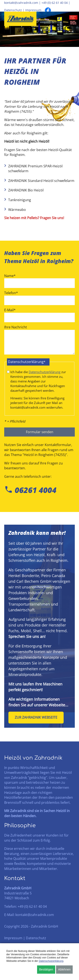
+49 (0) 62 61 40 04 (55, 3)
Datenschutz (13, 10)
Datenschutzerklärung (45, 372)
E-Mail (10, 310)
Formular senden (40, 432)
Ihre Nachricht (16, 327)
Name (10, 276)
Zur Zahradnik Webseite (36, 717)
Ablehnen (64, 969)
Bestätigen (46, 969)
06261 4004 (30, 490)
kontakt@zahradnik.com (21, 3)
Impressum (33, 10)
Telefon (11, 293)
